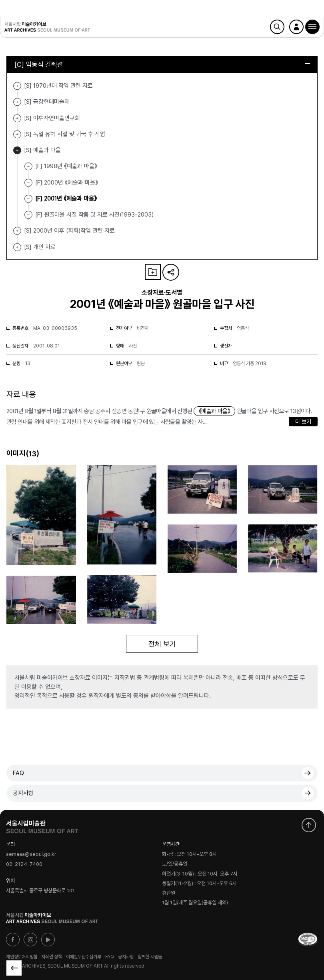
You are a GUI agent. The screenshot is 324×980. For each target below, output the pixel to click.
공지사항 (23, 793)
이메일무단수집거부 (84, 957)
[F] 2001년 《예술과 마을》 (66, 199)
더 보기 (303, 422)
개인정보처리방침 (22, 957)
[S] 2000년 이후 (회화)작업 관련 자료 (17, 231)
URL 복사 (171, 272)
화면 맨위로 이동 (309, 825)
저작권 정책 (52, 957)
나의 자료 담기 (153, 272)
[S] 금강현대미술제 (17, 102)
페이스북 (13, 940)
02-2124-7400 (24, 864)
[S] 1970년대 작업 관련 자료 (17, 86)
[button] (312, 27)
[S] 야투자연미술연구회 (17, 118)
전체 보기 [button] (162, 644)
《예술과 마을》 (214, 411)
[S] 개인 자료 (17, 247)
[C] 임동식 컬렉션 (162, 64)
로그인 (296, 27)
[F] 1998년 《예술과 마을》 (66, 166)
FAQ (18, 773)
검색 (277, 27)
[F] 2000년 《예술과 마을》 (67, 182)
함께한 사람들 (150, 957)
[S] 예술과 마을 (17, 150)
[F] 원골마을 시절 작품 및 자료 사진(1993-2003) (94, 215)
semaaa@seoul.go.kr (31, 854)
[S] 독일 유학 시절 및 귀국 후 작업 (17, 134)
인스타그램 (30, 940)
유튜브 (48, 940)
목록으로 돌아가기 (14, 968)
